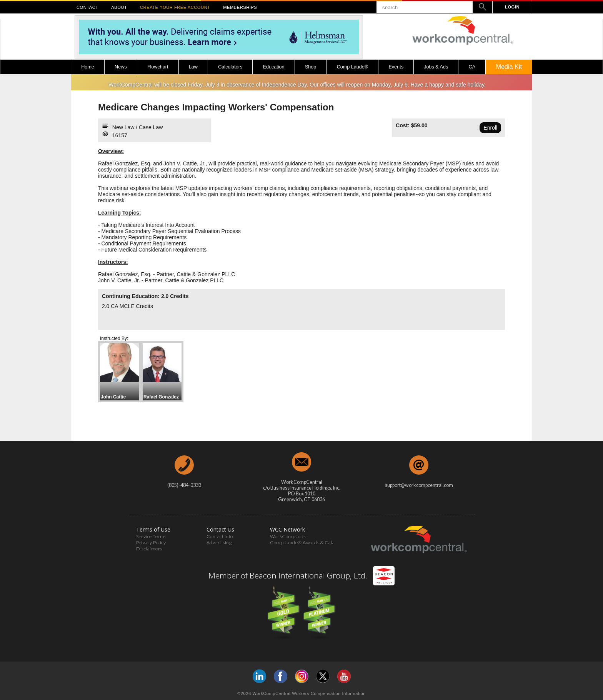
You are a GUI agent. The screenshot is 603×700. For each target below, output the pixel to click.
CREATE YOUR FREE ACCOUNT (175, 7)
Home (88, 67)
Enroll (490, 128)
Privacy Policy (151, 542)
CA (472, 67)
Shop (311, 67)
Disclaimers (149, 549)
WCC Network (287, 529)
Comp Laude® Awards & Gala (302, 542)
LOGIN (512, 7)
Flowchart (158, 67)
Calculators (230, 67)
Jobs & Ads (436, 67)
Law (193, 67)
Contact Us (220, 529)
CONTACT (87, 7)
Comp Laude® (352, 67)
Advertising (219, 542)
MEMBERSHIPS (240, 7)
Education (274, 67)
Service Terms (151, 536)
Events (396, 67)
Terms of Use (153, 529)
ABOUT (119, 7)
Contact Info (220, 536)
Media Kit (509, 67)
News (121, 67)
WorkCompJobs (288, 536)
